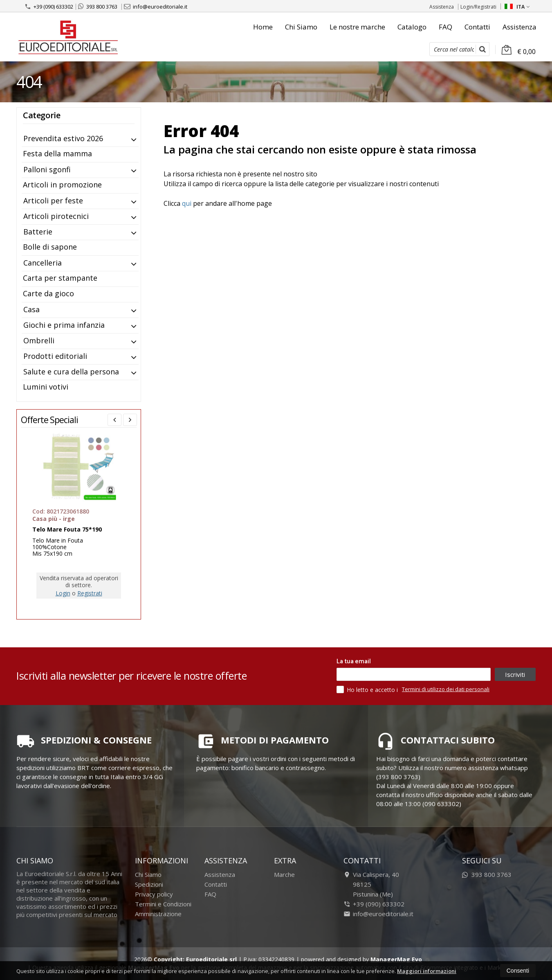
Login (63, 593)
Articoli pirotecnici (56, 216)
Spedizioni (149, 884)
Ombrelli (39, 340)
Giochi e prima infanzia (64, 325)
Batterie (38, 232)
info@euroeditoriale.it (156, 7)
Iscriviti (515, 674)
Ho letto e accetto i (368, 689)
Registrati (90, 593)
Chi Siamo (301, 27)
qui (187, 203)
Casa (31, 309)
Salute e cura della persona (71, 372)
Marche (284, 874)
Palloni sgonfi (47, 169)
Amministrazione (158, 914)
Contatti (477, 27)
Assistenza (442, 7)
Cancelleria (43, 263)
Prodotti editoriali (55, 356)
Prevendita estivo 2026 (63, 138)
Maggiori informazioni (427, 971)
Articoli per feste (53, 201)
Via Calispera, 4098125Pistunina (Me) (371, 884)
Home (263, 27)
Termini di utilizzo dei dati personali (446, 689)
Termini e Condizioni (163, 904)
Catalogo (412, 27)
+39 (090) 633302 (49, 7)
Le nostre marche (357, 27)
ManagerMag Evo (396, 959)
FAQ (445, 27)
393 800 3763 (98, 7)
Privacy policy (154, 894)
